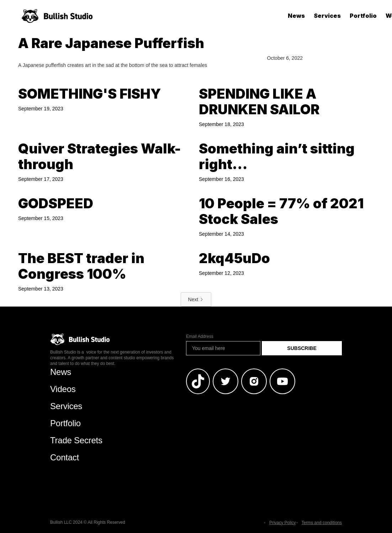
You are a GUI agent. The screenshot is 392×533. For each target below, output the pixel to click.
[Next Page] (196, 299)
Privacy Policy (283, 523)
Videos (63, 389)
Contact (65, 457)
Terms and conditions (322, 523)
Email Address (200, 336)
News (296, 16)
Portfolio (363, 16)
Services (327, 16)
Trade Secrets (76, 440)
